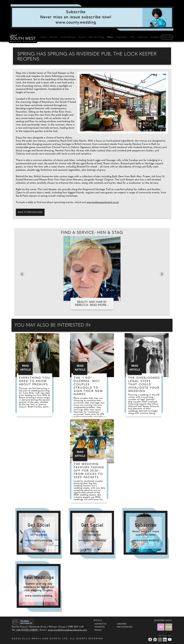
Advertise (143, 37)
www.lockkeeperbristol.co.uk (103, 202)
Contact (155, 37)
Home (44, 37)
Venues (54, 37)
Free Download (125, 627)
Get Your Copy (96, 37)
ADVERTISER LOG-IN (163, 621)
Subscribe (167, 37)
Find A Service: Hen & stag (92, 233)
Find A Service (68, 37)
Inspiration (122, 37)
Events (82, 37)
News (110, 37)
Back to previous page (30, 212)
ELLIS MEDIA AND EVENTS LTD (45, 639)
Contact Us (100, 624)
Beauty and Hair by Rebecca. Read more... (92, 304)
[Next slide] (162, 274)
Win (133, 37)
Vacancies (100, 627)
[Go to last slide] (22, 274)
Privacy (98, 630)
